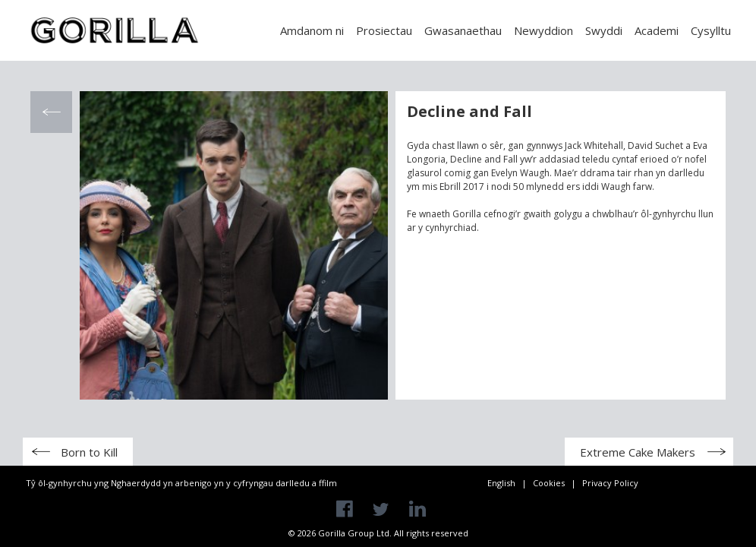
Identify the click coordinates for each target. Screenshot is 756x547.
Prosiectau (384, 30)
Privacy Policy (610, 483)
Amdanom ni (312, 30)
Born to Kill (89, 452)
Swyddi (604, 30)
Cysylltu (711, 30)
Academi (657, 30)
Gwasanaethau (463, 30)
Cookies (549, 483)
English (501, 483)
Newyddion (543, 30)
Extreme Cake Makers (638, 452)
